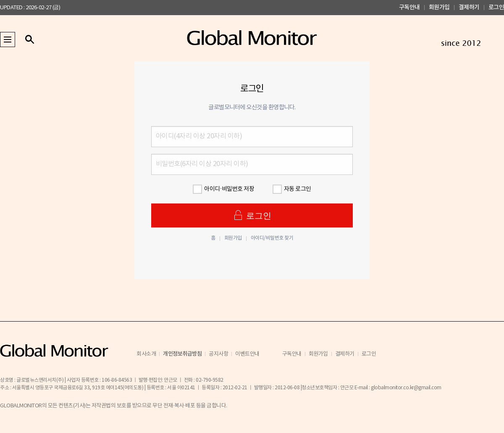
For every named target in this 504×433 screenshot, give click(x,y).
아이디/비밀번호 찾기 (272, 238)
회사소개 (146, 354)
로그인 (496, 7)
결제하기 (469, 7)
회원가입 (439, 7)
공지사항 (218, 354)
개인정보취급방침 (182, 354)
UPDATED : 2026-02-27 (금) (30, 8)
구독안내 (409, 7)
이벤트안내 (247, 354)
